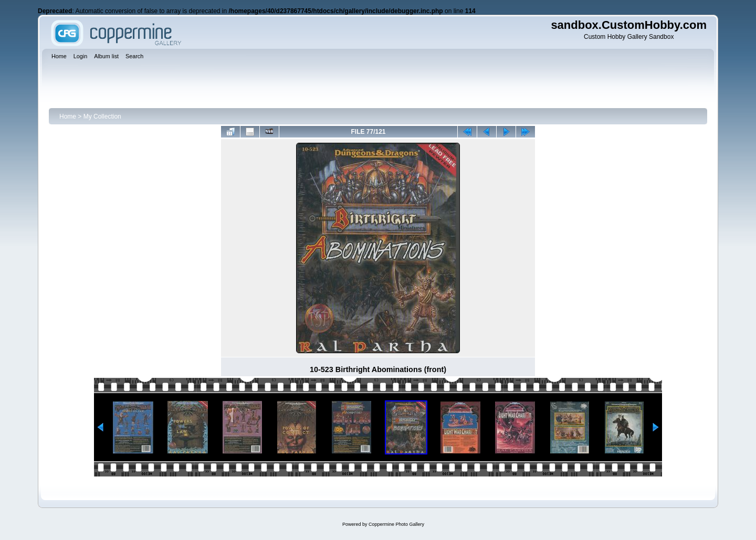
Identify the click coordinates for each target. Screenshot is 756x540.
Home (68, 117)
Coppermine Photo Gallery (396, 524)
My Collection (102, 117)
